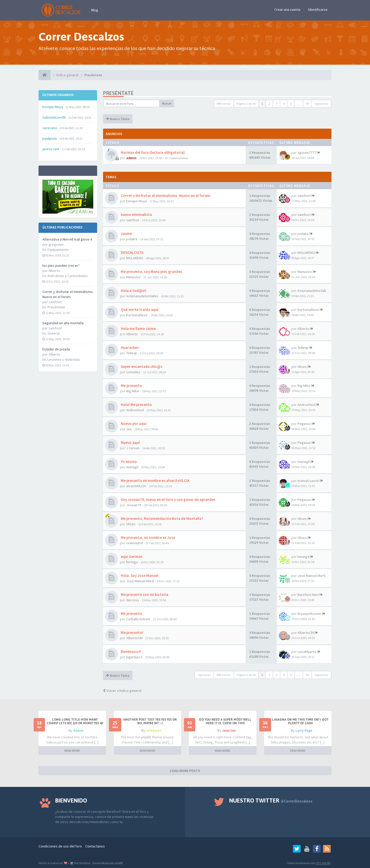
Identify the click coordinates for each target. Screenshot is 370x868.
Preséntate (56, 307)
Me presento (131, 385)
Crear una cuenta (287, 9)
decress (133, 600)
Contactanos (95, 846)
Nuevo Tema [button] (118, 119)
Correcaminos (179, 158)
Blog (95, 10)
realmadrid (135, 543)
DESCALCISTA (132, 252)
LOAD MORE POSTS (185, 771)
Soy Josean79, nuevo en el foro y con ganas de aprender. (168, 499)
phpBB (119, 863)
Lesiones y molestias (64, 359)
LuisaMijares (307, 652)
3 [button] (276, 104)
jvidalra (132, 239)
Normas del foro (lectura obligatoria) (152, 152)
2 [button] (269, 104)
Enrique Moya (136, 201)
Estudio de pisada (56, 349)
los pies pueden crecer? (61, 265)
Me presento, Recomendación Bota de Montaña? (162, 518)
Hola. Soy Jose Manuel (139, 575)
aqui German (131, 556)
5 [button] (291, 104)
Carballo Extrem (138, 619)
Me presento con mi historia (144, 594)
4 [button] (284, 104)
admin (131, 158)
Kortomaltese (137, 315)
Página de (246, 104)
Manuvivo (133, 277)
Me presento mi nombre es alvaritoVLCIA (155, 480)
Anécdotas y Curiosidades (68, 276)
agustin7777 (307, 152)
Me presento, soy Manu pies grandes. (152, 271)
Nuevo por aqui (133, 423)
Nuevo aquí (130, 442)
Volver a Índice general (122, 691)
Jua (129, 429)
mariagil (132, 467)
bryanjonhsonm (309, 614)
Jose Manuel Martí (140, 581)
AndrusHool (135, 410)
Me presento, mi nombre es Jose (148, 537)
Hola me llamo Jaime (138, 328)
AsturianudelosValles (142, 296)
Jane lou (229, 730)
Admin (78, 730)
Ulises (302, 367)
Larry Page (304, 730)
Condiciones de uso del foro (60, 846)
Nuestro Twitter (271, 800)
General (54, 333)
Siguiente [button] (321, 104)
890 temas (224, 104)
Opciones (204, 675)
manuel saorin (308, 481)
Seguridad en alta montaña (63, 323)
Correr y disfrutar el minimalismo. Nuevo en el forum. (165, 195)
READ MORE (72, 751)
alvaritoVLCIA (136, 486)
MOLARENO (135, 258)
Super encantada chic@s (141, 366)
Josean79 (134, 505)
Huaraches (129, 347)
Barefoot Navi (308, 595)
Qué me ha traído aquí (139, 309)
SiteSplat (154, 730)
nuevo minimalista (136, 214)
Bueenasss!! (130, 651)
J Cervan (133, 448)
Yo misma (128, 461)
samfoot (304, 196)
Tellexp (132, 353)
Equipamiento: (58, 250)
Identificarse (318, 9)
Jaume (126, 233)
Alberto (132, 334)
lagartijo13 (134, 657)
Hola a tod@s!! (133, 290)
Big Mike (133, 391)
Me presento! (132, 632)
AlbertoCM (134, 638)
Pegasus (304, 424)
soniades (133, 372)
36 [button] (307, 104)
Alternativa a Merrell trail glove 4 (67, 239)
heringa (132, 562)
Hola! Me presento (136, 404)
